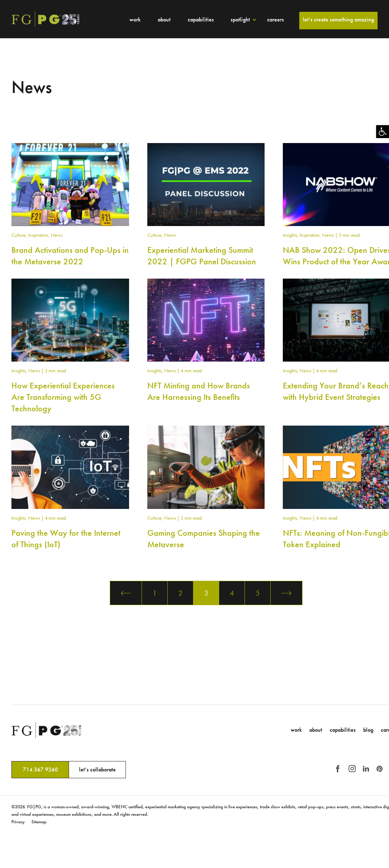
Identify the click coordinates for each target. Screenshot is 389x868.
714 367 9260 (40, 769)
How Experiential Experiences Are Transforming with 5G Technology (63, 397)
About (164, 19)
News (57, 235)
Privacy (18, 822)
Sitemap (39, 822)
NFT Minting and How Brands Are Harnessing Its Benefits (199, 391)
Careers (275, 19)
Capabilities (201, 19)
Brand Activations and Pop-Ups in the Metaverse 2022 (70, 256)
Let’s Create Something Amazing (338, 19)
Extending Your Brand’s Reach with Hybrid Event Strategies (336, 391)
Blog (368, 730)
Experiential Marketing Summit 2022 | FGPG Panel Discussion (202, 256)
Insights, (291, 235)
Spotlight (240, 19)
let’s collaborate (97, 769)
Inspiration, (40, 235)
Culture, (20, 235)
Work (135, 19)
